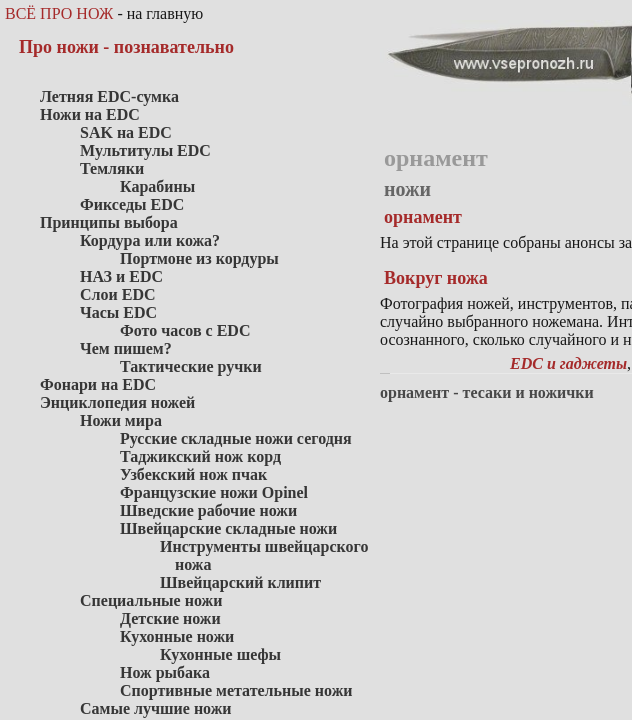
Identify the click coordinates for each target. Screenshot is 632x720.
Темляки (112, 168)
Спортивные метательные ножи (236, 690)
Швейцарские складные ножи (228, 528)
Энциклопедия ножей (117, 402)
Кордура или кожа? (150, 240)
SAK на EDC (126, 132)
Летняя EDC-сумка (109, 96)
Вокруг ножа (436, 278)
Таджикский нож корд (200, 456)
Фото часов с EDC (185, 330)
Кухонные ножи (177, 636)
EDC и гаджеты (568, 363)
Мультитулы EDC (145, 150)
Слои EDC (118, 294)
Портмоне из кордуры (199, 258)
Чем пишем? (126, 348)
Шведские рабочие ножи (208, 510)
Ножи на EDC (90, 114)
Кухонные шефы (220, 654)
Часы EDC (118, 312)
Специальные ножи (151, 600)
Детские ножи (170, 618)
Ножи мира (121, 420)
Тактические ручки (191, 366)
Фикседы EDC (132, 204)
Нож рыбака (165, 672)
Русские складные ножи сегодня (236, 438)
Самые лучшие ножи (156, 708)
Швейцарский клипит (240, 582)
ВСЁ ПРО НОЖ (59, 13)
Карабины (157, 186)
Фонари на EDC (98, 384)
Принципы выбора (109, 222)
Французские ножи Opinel (214, 492)
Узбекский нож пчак (193, 474)
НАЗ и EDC (121, 276)
